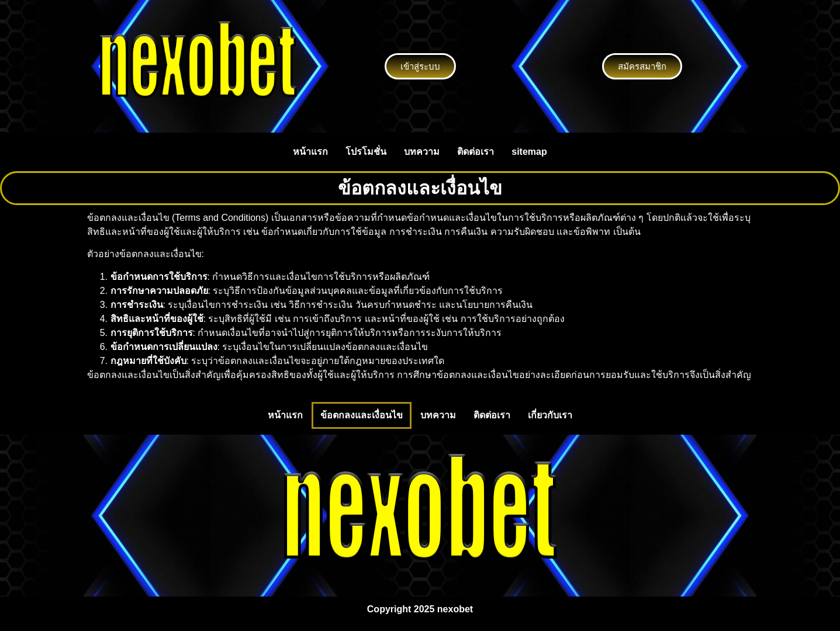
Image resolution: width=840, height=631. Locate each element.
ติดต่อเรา (476, 152)
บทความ (422, 152)
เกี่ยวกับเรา (550, 415)
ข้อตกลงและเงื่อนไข (362, 415)
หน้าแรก (310, 152)
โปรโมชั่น (366, 152)
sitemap (529, 152)
